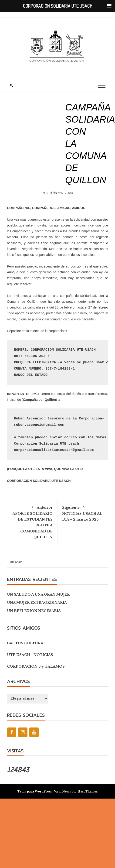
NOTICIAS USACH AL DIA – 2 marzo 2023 (83, 513)
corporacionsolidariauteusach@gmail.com (54, 450)
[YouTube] (34, 732)
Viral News (62, 791)
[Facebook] (12, 732)
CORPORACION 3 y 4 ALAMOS (36, 666)
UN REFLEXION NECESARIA (34, 611)
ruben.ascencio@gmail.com (39, 425)
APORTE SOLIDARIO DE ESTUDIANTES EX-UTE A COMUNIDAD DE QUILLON (32, 521)
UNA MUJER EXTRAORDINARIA (37, 603)
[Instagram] (23, 732)
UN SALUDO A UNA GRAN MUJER (38, 594)
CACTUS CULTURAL (26, 643)
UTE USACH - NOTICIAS (30, 655)
